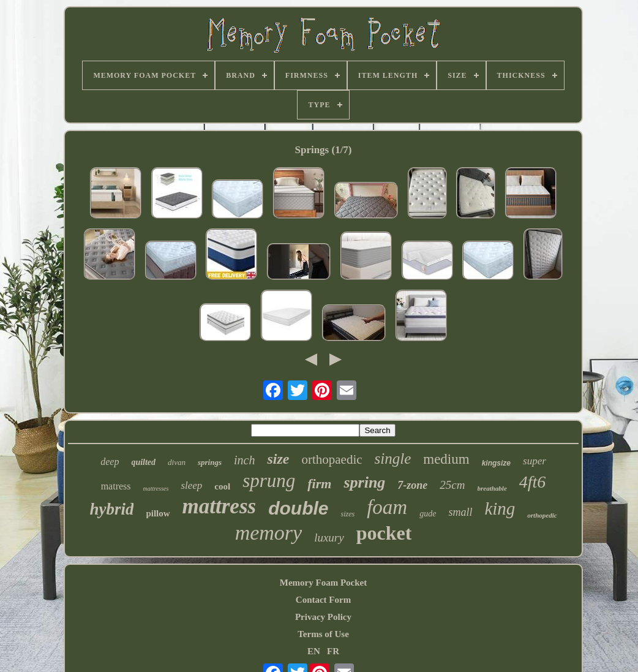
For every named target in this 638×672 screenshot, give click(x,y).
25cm (452, 485)
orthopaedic (332, 459)
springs (210, 462)
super (535, 461)
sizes (347, 514)
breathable (492, 488)
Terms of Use (323, 634)
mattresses (156, 489)
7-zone (412, 485)
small (460, 512)
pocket (384, 533)
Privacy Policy (323, 617)
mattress (220, 506)
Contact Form (323, 600)
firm (319, 484)
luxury (329, 538)
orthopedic (542, 515)
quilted (143, 462)
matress (116, 486)
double (298, 508)
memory (269, 533)
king (500, 508)
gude (428, 514)
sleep (191, 485)
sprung (269, 481)
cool (222, 486)
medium (446, 459)
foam (387, 507)
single (393, 459)
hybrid (111, 509)
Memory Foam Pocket (323, 583)
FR (333, 651)
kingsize (496, 463)
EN (314, 651)
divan (177, 462)
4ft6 (533, 482)
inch (244, 460)
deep (110, 462)
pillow (158, 513)
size (278, 459)
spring (364, 482)
